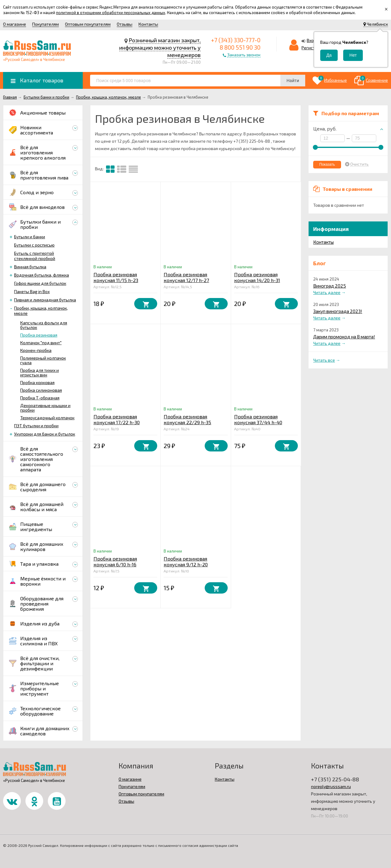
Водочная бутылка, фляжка (42, 275)
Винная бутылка (30, 267)
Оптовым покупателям (88, 24)
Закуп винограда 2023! (338, 311)
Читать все (324, 360)
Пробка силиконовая (41, 390)
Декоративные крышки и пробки (45, 408)
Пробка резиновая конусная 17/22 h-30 (117, 419)
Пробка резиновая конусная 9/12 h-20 (186, 561)
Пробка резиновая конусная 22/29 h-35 (187, 419)
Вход (312, 40)
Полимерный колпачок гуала (43, 360)
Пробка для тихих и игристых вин (40, 372)
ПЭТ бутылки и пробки (36, 426)
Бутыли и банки (30, 237)
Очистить (359, 164)
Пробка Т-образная (40, 398)
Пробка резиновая (39, 335)
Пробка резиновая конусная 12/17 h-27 (186, 277)
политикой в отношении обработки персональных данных (111, 13)
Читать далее (327, 292)
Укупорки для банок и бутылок (45, 434)
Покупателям (46, 24)
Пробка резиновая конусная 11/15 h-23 (116, 277)
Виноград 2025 (330, 286)
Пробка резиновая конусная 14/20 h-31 (257, 277)
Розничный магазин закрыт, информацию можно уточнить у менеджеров (160, 47)
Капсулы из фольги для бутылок (44, 325)
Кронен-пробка (36, 350)
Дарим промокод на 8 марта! (344, 337)
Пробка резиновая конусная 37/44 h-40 (258, 419)
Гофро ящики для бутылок (40, 283)
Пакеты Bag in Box (32, 291)
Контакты (148, 24)
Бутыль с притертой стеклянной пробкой (35, 256)
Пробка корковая (37, 382)
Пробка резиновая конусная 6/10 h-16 (115, 561)
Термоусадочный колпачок (47, 418)
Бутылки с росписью (34, 245)
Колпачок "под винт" (41, 343)
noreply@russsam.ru (331, 786)
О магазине (15, 24)
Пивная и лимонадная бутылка (45, 300)
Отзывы (125, 24)
